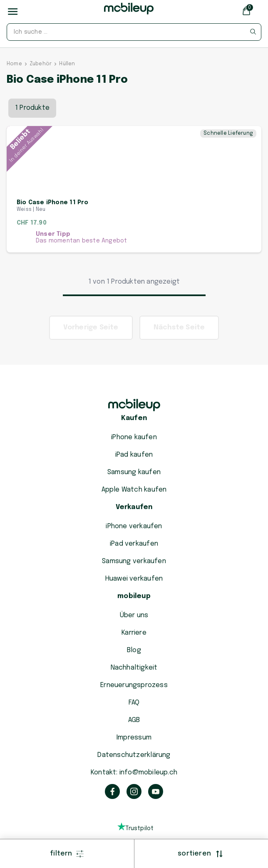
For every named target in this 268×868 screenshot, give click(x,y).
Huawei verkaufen (134, 579)
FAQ (134, 703)
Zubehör (41, 54)
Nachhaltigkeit (134, 668)
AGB (134, 720)
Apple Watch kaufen (134, 490)
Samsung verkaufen (134, 561)
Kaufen (134, 418)
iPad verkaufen (134, 544)
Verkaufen (134, 507)
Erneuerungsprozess (134, 685)
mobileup (134, 596)
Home (14, 54)
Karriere (134, 633)
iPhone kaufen (134, 437)
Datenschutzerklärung (134, 755)
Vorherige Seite (91, 338)
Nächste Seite (179, 338)
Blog (134, 650)
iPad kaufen (134, 455)
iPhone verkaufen (134, 526)
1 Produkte (32, 98)
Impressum (134, 738)
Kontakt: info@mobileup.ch (134, 773)
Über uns (134, 615)
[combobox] (134, 32)
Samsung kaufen (134, 472)
